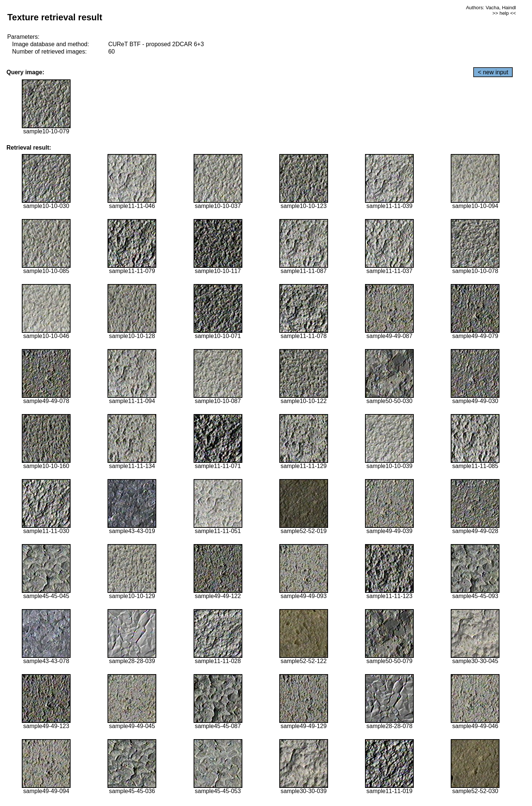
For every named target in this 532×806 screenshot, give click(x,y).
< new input (493, 72)
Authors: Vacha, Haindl (491, 8)
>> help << (504, 13)
